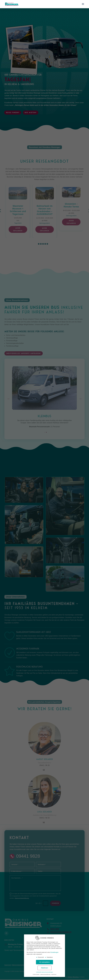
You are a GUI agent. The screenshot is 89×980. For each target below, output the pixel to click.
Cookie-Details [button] (36, 974)
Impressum (54, 974)
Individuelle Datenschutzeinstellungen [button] (44, 972)
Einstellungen (54, 952)
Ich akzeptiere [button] (44, 962)
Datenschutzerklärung (45, 974)
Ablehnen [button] (45, 968)
